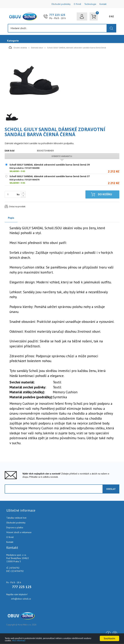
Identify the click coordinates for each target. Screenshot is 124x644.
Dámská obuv (37, 48)
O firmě (77, 4)
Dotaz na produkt (17, 207)
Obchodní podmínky (61, 4)
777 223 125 (57, 15)
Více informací (46, 640)
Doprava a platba (15, 528)
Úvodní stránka (18, 48)
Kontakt (103, 4)
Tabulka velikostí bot (16, 519)
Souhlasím (110, 637)
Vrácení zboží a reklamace (19, 533)
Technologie (90, 4)
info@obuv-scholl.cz (21, 600)
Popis (11, 219)
